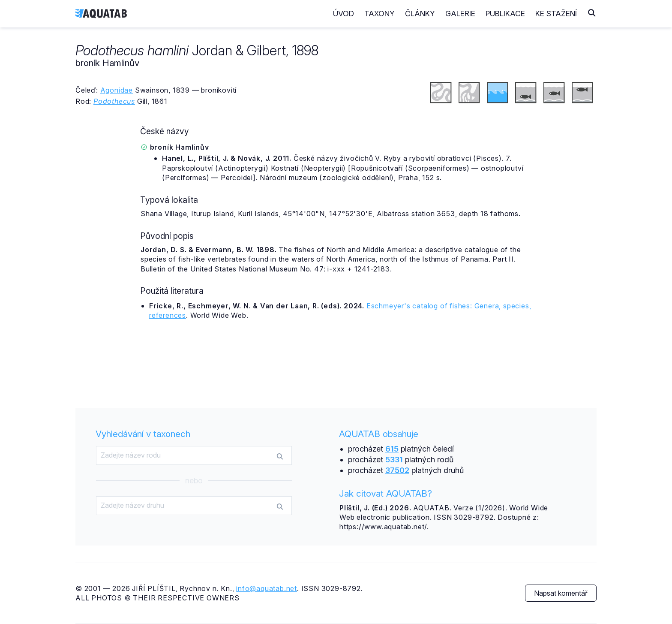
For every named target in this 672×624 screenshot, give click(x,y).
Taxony (379, 14)
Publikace (505, 14)
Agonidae (117, 90)
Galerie (460, 14)
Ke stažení (556, 14)
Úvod (343, 14)
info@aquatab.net (267, 588)
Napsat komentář (561, 593)
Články (420, 14)
